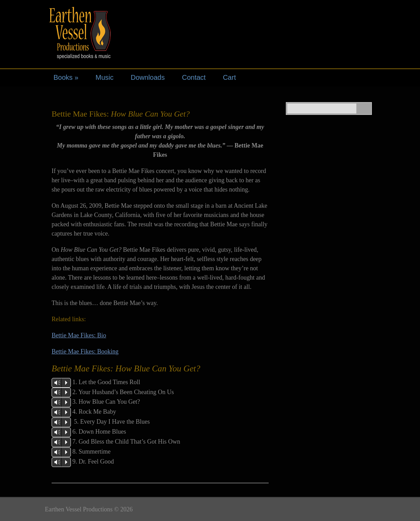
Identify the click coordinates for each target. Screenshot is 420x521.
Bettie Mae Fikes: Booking (85, 351)
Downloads (148, 77)
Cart (229, 77)
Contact (194, 77)
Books (66, 77)
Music (105, 77)
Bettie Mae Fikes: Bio (79, 335)
